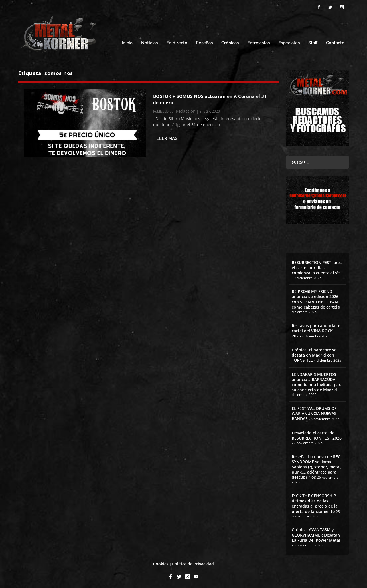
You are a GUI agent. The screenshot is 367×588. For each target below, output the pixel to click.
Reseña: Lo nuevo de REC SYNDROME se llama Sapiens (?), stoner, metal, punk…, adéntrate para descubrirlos (317, 466)
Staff (313, 42)
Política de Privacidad (193, 563)
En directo (177, 42)
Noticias (149, 42)
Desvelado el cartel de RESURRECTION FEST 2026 (317, 435)
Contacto (335, 42)
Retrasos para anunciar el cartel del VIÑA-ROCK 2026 (317, 330)
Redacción (186, 110)
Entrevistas (258, 42)
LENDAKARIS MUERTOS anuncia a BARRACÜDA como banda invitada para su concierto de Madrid (317, 381)
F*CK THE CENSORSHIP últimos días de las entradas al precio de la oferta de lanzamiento (315, 503)
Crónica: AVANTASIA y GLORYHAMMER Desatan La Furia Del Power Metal (316, 534)
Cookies (161, 563)
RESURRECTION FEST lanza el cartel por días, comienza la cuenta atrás (317, 267)
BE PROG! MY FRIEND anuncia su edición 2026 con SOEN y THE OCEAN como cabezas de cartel (315, 298)
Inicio (127, 42)
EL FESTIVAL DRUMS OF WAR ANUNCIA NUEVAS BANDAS (314, 413)
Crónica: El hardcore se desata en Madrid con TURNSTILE (314, 354)
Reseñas (204, 42)
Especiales (289, 42)
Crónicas (230, 42)
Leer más (167, 138)
